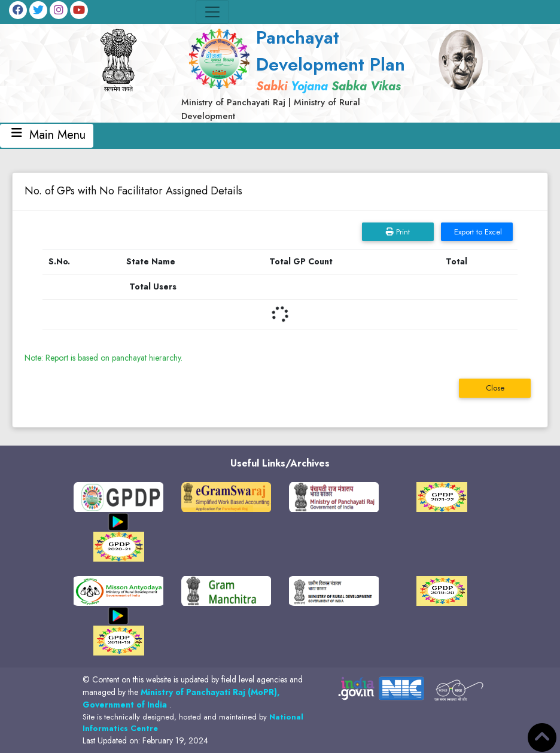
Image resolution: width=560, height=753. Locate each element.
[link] (298, 73)
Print (398, 232)
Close (495, 388)
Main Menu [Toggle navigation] (47, 135)
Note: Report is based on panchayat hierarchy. (104, 358)
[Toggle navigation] (212, 12)
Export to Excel (477, 232)
